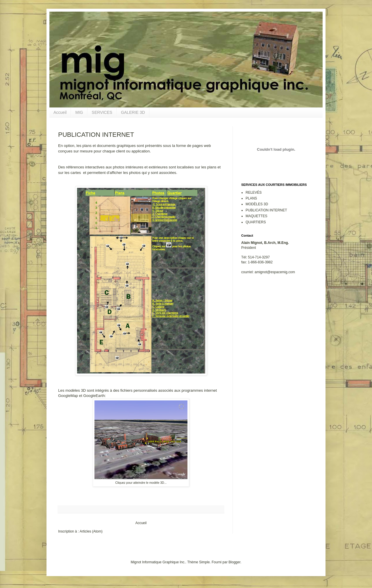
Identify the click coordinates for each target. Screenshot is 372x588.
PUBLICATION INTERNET (266, 210)
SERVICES (102, 112)
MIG (79, 112)
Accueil (60, 112)
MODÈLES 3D (257, 204)
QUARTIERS (256, 222)
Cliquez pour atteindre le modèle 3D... (141, 483)
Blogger (234, 562)
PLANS (251, 198)
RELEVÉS (254, 193)
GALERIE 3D (133, 112)
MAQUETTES (256, 216)
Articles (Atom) (91, 531)
